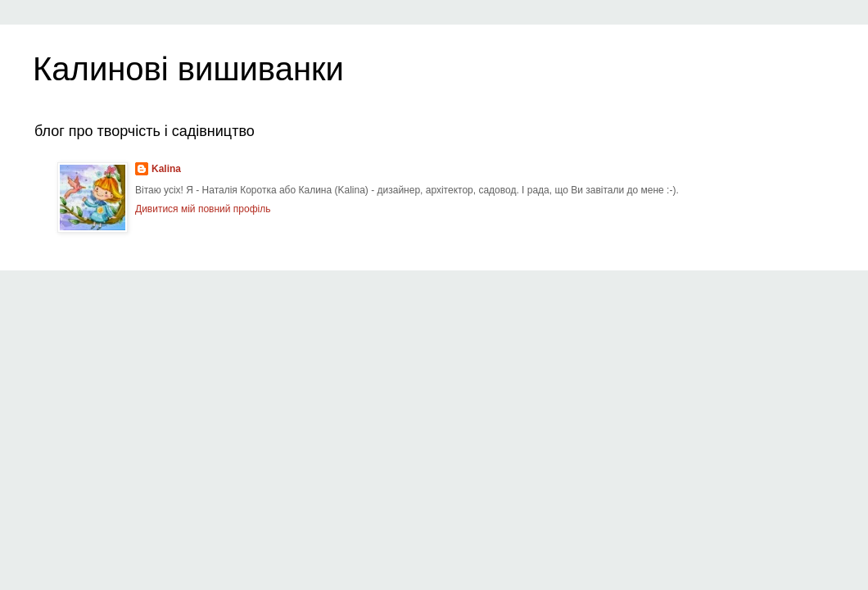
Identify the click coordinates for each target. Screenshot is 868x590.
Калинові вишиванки (188, 69)
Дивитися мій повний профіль (203, 209)
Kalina (166, 169)
